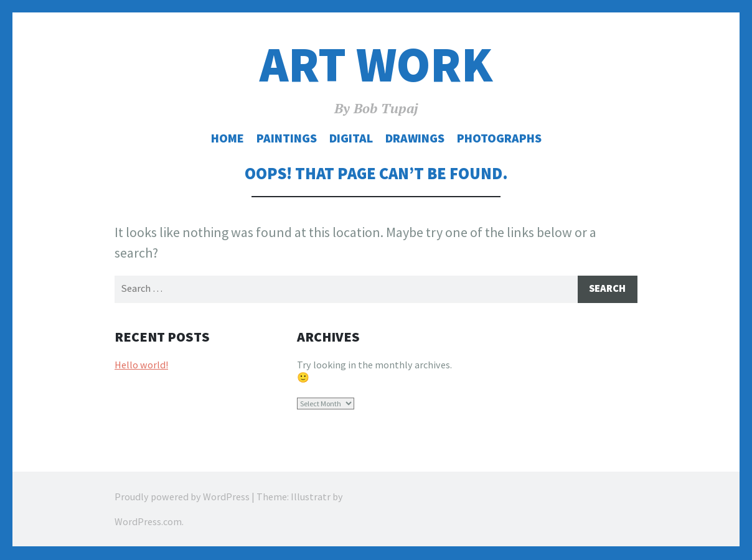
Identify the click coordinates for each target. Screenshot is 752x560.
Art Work (376, 64)
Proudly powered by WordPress (182, 498)
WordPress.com (148, 523)
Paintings (287, 138)
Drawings (415, 138)
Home (228, 138)
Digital (351, 138)
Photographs (499, 138)
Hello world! (141, 365)
